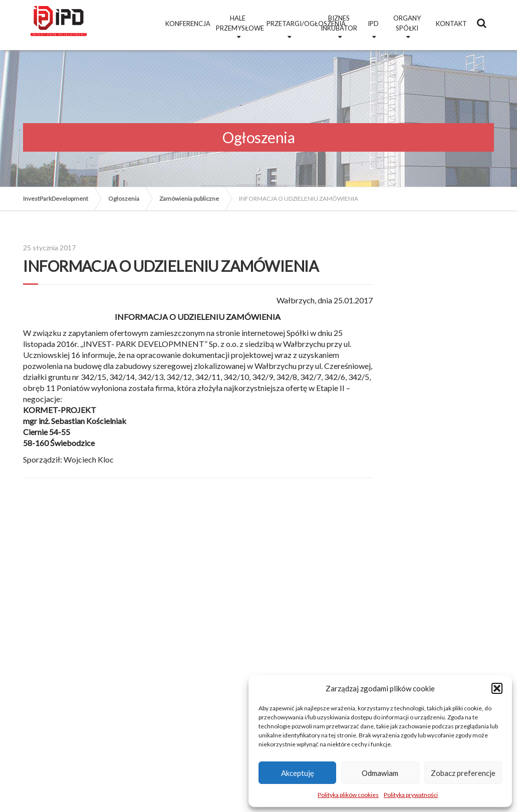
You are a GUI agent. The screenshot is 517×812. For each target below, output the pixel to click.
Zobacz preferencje (463, 773)
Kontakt (451, 24)
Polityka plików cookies (348, 795)
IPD (373, 24)
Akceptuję (298, 773)
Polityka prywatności (411, 795)
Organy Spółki (407, 23)
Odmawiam (380, 773)
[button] (497, 688)
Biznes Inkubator (339, 23)
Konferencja (188, 24)
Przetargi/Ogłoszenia (290, 24)
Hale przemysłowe (239, 23)
